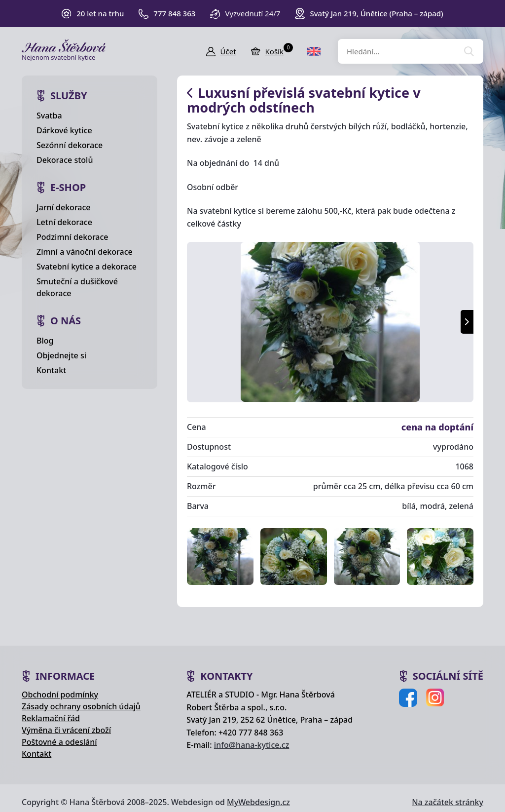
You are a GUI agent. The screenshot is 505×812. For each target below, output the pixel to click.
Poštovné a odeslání (59, 742)
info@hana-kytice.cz (252, 745)
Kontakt (51, 370)
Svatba (49, 116)
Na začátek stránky (448, 802)
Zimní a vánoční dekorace (85, 252)
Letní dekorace (64, 222)
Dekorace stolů (65, 160)
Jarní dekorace (64, 207)
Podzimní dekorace (72, 237)
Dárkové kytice (64, 130)
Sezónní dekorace (70, 145)
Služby (69, 96)
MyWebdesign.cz (258, 802)
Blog (45, 341)
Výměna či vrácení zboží (66, 730)
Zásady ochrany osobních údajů (81, 706)
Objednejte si (61, 355)
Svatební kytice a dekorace (87, 267)
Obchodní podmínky (60, 695)
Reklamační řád (51, 718)
